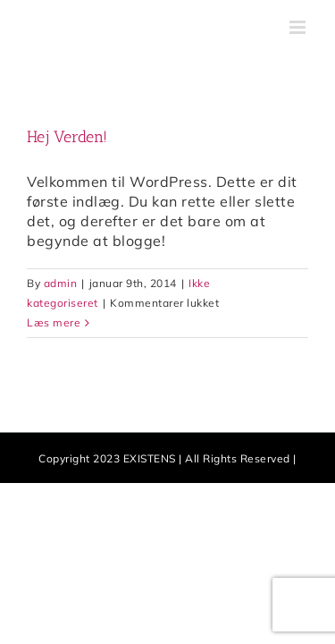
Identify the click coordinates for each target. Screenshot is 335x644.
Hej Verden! (67, 137)
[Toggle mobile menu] (299, 27)
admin (61, 283)
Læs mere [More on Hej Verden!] (54, 322)
